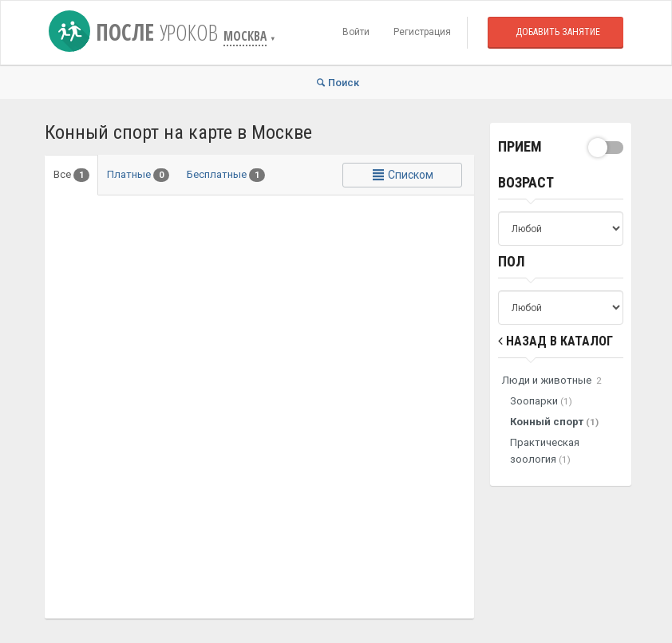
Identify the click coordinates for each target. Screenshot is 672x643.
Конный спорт (554, 422)
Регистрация (422, 32)
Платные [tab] (138, 175)
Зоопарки (541, 401)
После (136, 32)
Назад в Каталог (555, 341)
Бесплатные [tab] (226, 175)
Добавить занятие (558, 32)
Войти (356, 32)
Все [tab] (71, 175)
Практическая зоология (545, 451)
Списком (402, 175)
